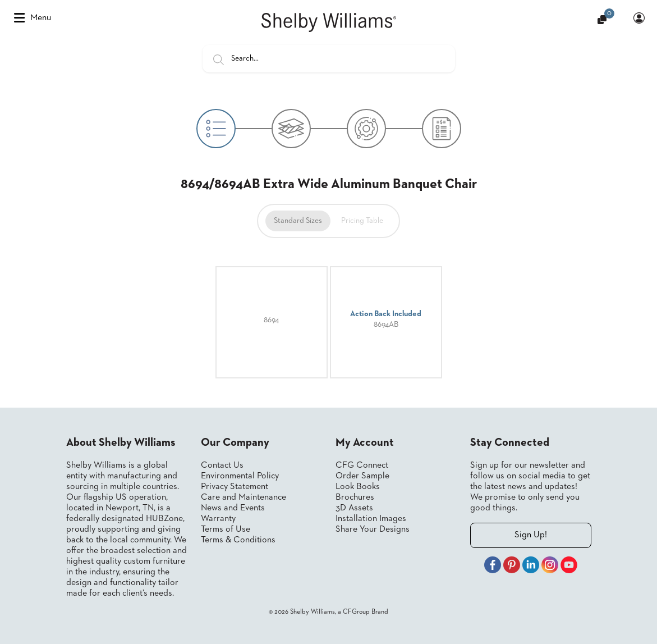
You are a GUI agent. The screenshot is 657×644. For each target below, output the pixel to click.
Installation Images (371, 519)
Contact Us (222, 465)
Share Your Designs (373, 529)
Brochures (355, 497)
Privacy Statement (235, 487)
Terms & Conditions (238, 540)
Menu (33, 18)
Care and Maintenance (243, 497)
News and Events (233, 508)
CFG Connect (362, 465)
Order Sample (362, 476)
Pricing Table (362, 221)
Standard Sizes (298, 221)
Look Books (358, 487)
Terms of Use (226, 529)
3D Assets (354, 508)
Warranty (218, 519)
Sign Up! (531, 535)
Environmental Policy (240, 476)
